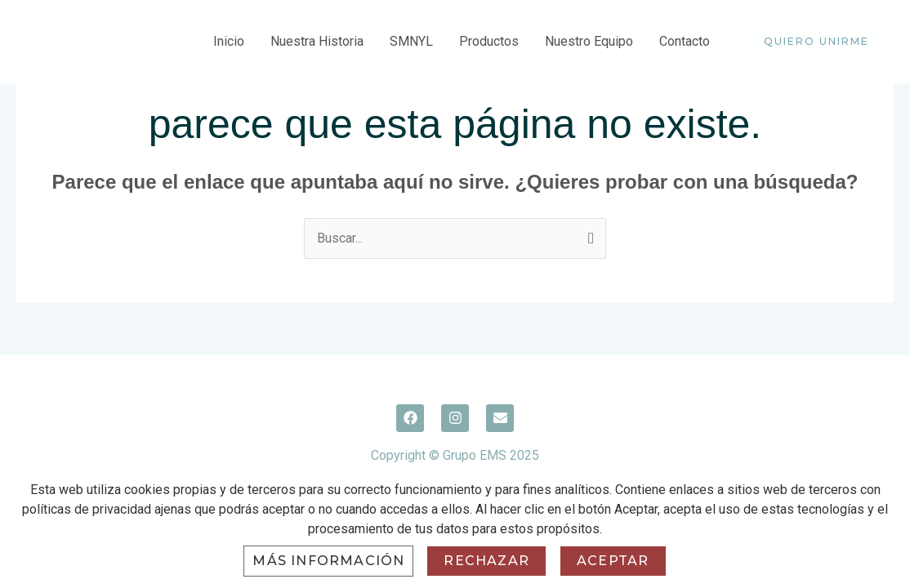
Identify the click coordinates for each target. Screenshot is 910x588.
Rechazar (486, 561)
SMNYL (411, 41)
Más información (328, 561)
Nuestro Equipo (589, 41)
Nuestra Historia (317, 41)
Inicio (229, 41)
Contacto (685, 41)
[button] (816, 42)
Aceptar (613, 561)
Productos (489, 41)
